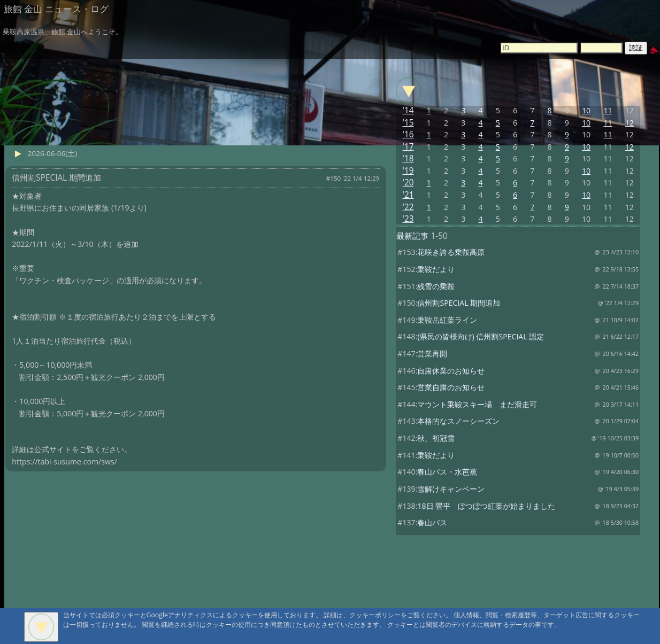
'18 (408, 158)
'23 (408, 219)
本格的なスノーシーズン (458, 421)
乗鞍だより (436, 269)
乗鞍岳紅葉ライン (447, 320)
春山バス (432, 522)
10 (586, 110)
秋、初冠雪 (436, 438)
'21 (408, 195)
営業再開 (432, 354)
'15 (408, 123)
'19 (408, 171)
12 (630, 123)
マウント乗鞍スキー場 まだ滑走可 (477, 404)
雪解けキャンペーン (451, 489)
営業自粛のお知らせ (451, 387)
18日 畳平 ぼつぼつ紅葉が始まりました (486, 506)
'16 (408, 134)
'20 (408, 183)
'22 (408, 207)
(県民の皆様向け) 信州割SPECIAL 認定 (481, 336)
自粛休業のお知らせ (451, 371)
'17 (408, 147)
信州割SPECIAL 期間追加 (459, 303)
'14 (408, 110)
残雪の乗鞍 (436, 286)
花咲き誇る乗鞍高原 (451, 252)
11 (608, 110)
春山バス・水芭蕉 (447, 472)
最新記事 (412, 236)
